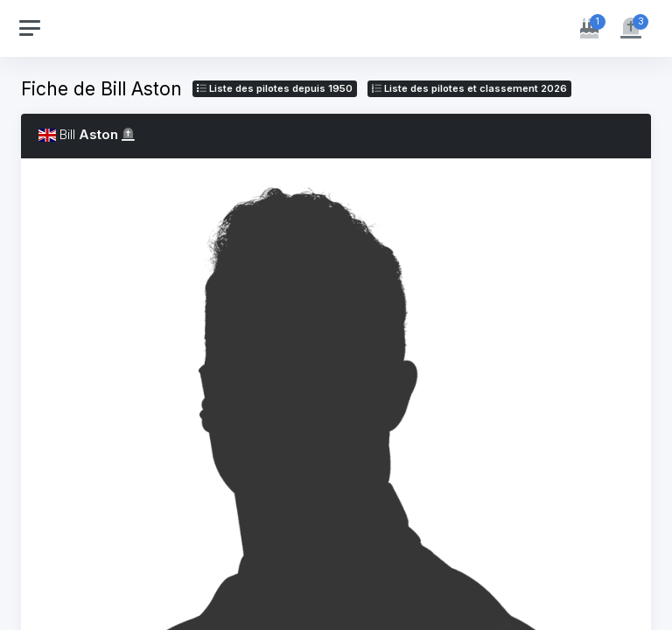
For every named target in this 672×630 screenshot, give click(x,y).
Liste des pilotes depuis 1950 (275, 88)
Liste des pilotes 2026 (469, 88)
